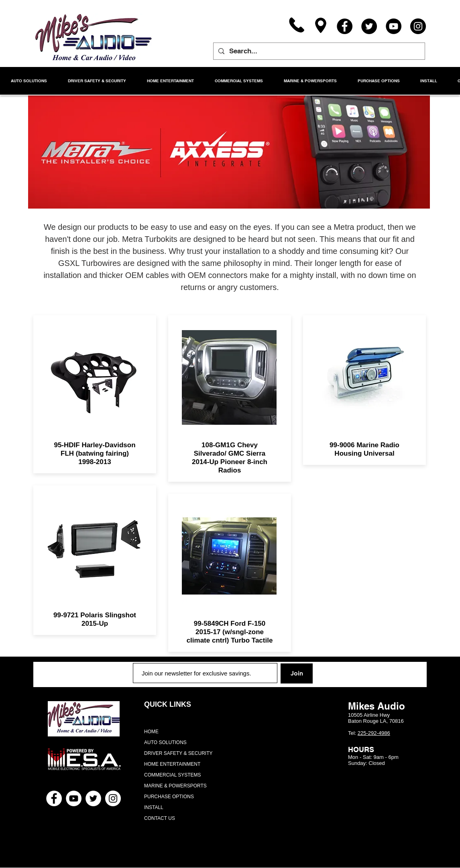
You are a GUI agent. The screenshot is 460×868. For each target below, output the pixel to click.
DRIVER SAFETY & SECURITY (178, 753)
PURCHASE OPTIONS (169, 797)
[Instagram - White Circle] (113, 798)
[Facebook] (345, 26)
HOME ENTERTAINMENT (172, 764)
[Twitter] (369, 26)
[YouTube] (394, 26)
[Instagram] (418, 26)
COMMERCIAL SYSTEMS (173, 775)
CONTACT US (160, 818)
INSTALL (154, 807)
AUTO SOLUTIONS (165, 742)
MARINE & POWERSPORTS (175, 786)
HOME (151, 732)
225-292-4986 (374, 733)
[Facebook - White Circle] (54, 798)
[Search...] (319, 51)
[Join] (297, 673)
